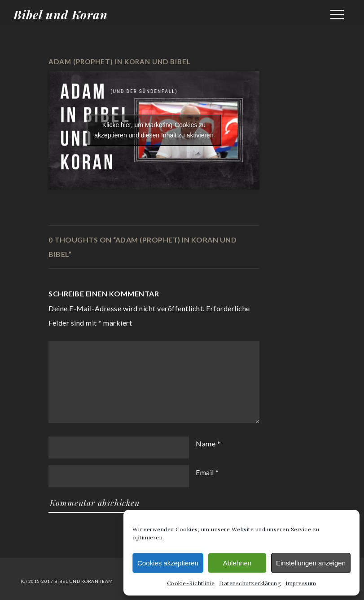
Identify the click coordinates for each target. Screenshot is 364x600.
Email (205, 472)
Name (206, 443)
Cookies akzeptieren (168, 563)
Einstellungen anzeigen (311, 563)
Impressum (301, 583)
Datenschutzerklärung (250, 583)
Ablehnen (237, 563)
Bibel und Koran (61, 15)
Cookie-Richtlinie (191, 583)
